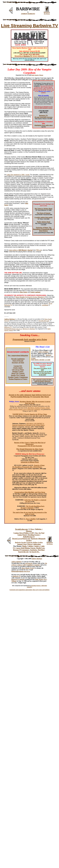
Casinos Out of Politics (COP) (24, 533)
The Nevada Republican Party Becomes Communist (33, 507)
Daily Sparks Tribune (37, 75)
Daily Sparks (39, 579)
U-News (31, 529)
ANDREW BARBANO (28, 14)
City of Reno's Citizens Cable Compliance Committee (29, 564)
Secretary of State (18, 363)
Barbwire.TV (8, 327)
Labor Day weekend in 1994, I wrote (18, 175)
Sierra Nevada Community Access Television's (30, 297)
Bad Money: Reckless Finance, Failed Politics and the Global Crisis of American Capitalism (29, 409)
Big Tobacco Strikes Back (43, 209)
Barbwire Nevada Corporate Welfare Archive (29, 542)
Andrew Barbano (43, 352)
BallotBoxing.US (29, 537)
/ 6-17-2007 (42, 369)
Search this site (23, 552)
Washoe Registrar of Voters (18, 379)
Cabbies (30, 546)
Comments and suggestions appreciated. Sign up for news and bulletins (30, 590)
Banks (24, 546)
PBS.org (39, 250)
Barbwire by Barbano (18, 579)
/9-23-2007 (43, 372)
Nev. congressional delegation (18, 355)
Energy (33, 548)
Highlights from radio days (44, 125)
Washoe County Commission (18, 377)
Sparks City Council (18, 375)
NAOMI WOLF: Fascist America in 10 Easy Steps (30, 414)
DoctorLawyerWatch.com (21, 539)
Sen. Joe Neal (40, 533)
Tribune (14, 581)
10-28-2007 (43, 374)
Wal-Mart (41, 550)
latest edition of (21, 250)
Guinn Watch (22, 535)
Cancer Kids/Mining (23, 548)
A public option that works (44, 217)
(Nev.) (45, 579)
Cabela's (37, 546)
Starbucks (34, 550)
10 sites (33, 358)
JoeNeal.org (29, 563)
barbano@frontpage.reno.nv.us (13, 329)
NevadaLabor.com (44, 321)
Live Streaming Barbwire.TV (30, 26)
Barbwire (48, 355)
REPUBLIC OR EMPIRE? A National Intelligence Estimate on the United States (28, 424)
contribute (45, 305)
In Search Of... (35, 552)
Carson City (18, 366)
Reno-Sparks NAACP (28, 568)
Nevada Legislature (18, 359)
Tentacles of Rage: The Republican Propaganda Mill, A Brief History (29, 466)
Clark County (18, 368)
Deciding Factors (34, 535)
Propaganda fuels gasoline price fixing (30, 339)
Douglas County (18, 372)
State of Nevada (18, 361)
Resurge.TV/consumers (21, 550)
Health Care (40, 548)
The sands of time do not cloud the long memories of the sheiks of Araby (30, 513)
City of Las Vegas (18, 370)
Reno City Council (18, 373)
